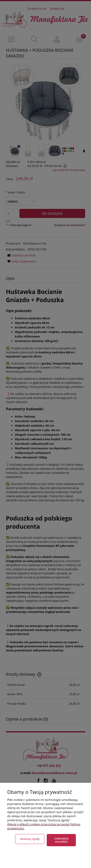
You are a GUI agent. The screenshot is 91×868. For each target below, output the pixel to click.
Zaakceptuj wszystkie (61, 840)
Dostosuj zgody (30, 839)
